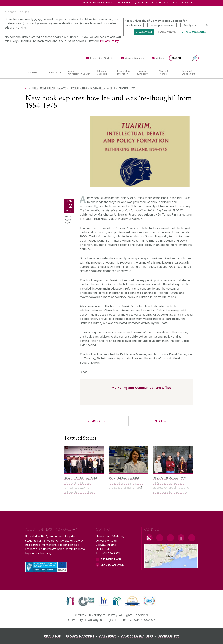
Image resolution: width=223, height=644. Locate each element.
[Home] (26, 88)
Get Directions (111, 559)
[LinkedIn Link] (181, 538)
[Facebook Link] (160, 538)
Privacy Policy (109, 41)
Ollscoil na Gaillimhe (99, 3)
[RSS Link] (192, 538)
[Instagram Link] (149, 538)
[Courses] (34, 72)
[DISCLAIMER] (55, 636)
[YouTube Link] (170, 538)
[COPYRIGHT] (110, 636)
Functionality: (133, 25)
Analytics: (190, 25)
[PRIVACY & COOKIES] (82, 636)
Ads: (208, 25)
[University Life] (55, 72)
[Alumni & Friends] (168, 72)
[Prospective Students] (100, 59)
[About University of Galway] (80, 72)
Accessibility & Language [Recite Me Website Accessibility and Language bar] (152, 3)
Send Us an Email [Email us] (112, 565)
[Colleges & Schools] (104, 72)
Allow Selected (196, 32)
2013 (112, 88)
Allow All (146, 32)
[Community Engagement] (188, 72)
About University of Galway (49, 88)
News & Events (78, 88)
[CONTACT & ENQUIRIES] (139, 636)
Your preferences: (163, 25)
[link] (70, 601)
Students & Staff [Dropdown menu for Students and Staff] (185, 3)
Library (126, 3)
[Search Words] (184, 58)
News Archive (98, 88)
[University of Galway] (51, 57)
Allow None (168, 32)
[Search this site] (194, 58)
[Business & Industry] (145, 72)
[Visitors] (158, 59)
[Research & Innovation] (124, 72)
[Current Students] (133, 59)
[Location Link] (171, 566)
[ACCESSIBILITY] (169, 636)
